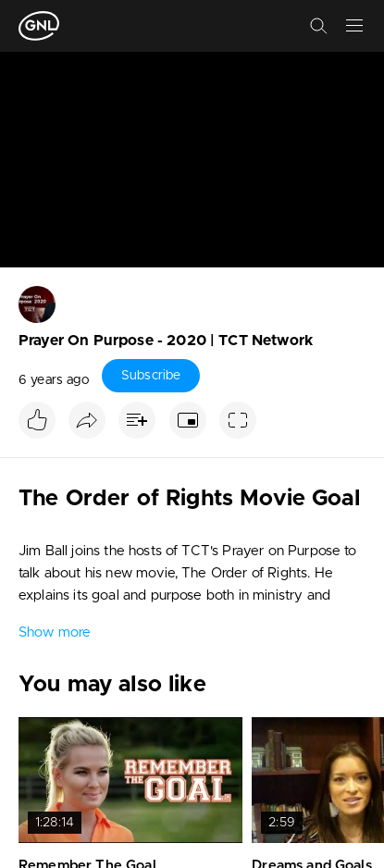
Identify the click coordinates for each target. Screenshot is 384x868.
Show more (55, 632)
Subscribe (151, 376)
